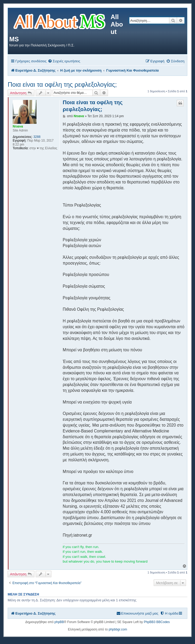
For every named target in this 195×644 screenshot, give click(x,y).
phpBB (59, 622)
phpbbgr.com (118, 629)
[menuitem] (64, 61)
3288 (37, 137)
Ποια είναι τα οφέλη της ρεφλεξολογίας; (62, 84)
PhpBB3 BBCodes (157, 622)
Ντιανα (18, 126)
